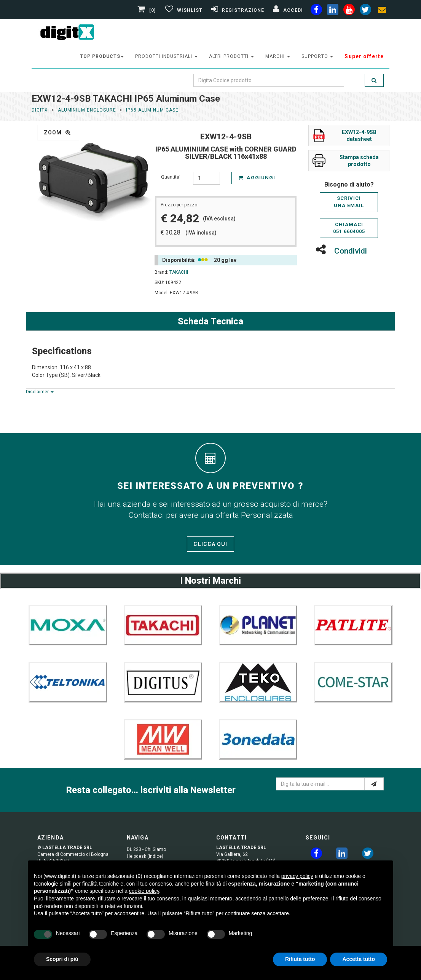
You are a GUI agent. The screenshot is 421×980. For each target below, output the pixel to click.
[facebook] (316, 11)
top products (102, 56)
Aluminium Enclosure (87, 110)
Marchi (278, 56)
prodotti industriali (166, 56)
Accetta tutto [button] (359, 959)
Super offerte (364, 56)
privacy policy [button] (297, 876)
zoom (57, 132)
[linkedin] (333, 11)
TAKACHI (179, 272)
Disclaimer (40, 392)
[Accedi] (287, 10)
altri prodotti (231, 56)
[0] (148, 10)
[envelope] (382, 11)
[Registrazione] (237, 10)
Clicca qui (210, 544)
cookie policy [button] (144, 891)
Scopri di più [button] (62, 959)
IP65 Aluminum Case (152, 110)
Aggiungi (257, 178)
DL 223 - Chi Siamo (146, 849)
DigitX (40, 110)
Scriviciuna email (349, 202)
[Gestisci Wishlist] (183, 10)
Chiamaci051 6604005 (349, 228)
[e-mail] (374, 784)
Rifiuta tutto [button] (300, 959)
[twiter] (365, 11)
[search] (374, 80)
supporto (317, 56)
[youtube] (349, 11)
